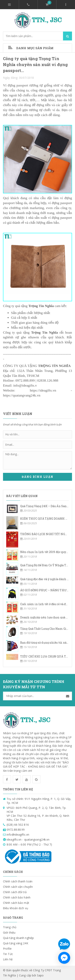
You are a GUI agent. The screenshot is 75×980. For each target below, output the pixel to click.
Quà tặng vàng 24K (16, 943)
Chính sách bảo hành (17, 897)
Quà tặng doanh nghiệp (18, 938)
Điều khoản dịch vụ (16, 908)
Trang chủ (10, 927)
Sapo (40, 975)
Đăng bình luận (38, 477)
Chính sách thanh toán (18, 881)
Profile (7, 949)
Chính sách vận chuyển (18, 887)
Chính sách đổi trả (15, 892)
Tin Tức (8, 954)
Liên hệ (8, 959)
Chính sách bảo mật (16, 903)
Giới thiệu (9, 932)
